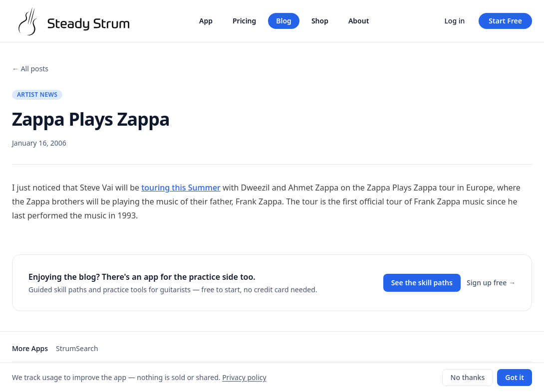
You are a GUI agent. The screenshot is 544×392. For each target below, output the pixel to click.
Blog (284, 21)
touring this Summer (181, 188)
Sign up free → (491, 283)
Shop (320, 21)
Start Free (505, 21)
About (359, 21)
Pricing (244, 21)
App (206, 21)
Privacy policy (244, 377)
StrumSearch (77, 348)
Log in (454, 21)
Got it (515, 377)
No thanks (468, 377)
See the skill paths (422, 283)
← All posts (30, 69)
